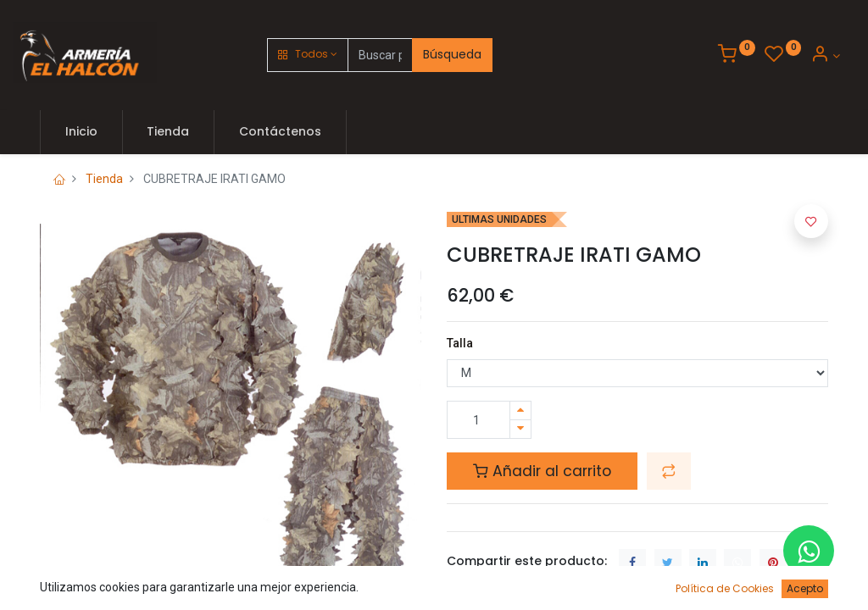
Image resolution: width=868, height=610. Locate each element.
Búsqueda (452, 54)
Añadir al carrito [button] (542, 471)
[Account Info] (825, 56)
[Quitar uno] (520, 429)
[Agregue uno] (520, 410)
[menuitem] (81, 132)
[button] (308, 55)
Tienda (104, 179)
